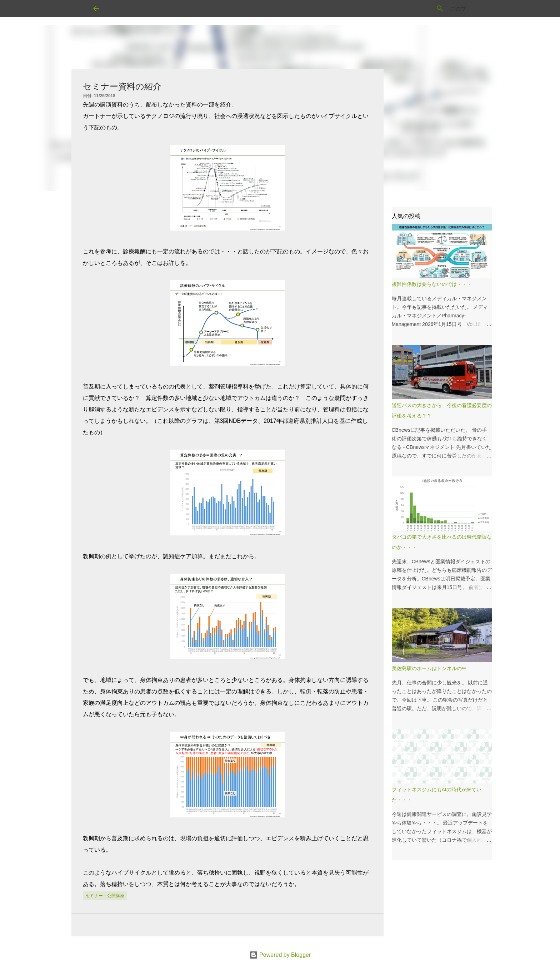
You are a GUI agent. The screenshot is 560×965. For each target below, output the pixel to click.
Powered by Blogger (280, 955)
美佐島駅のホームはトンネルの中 (429, 668)
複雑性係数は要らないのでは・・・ (432, 284)
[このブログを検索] (431, 9)
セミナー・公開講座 (105, 896)
